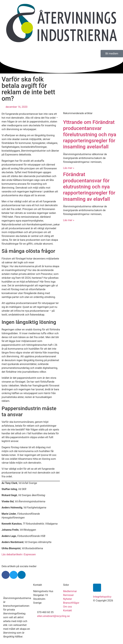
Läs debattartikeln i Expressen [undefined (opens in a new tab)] (19, 554)
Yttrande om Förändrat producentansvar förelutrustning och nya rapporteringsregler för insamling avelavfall (90, 134)
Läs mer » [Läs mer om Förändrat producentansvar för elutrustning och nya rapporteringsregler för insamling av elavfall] (69, 220)
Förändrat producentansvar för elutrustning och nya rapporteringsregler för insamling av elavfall (89, 187)
